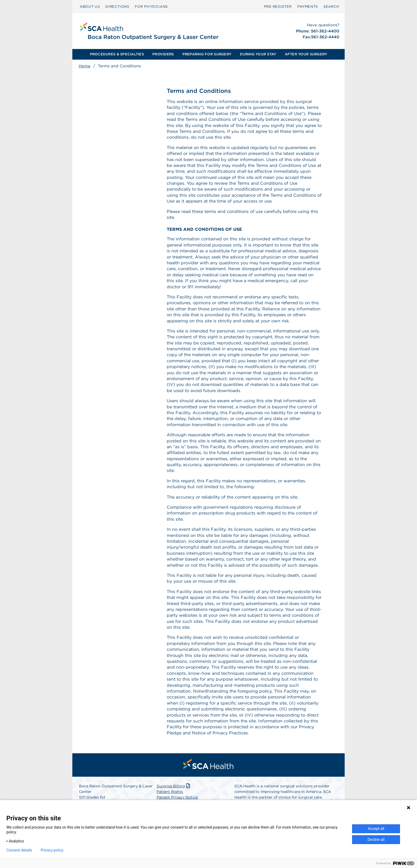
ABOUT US (90, 7)
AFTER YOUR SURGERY (306, 54)
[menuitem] (90, 7)
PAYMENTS (308, 7)
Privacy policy (52, 850)
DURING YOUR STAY (258, 54)
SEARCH (331, 7)
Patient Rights (170, 792)
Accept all (376, 829)
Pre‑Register (278, 7)
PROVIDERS (163, 54)
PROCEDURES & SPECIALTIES (117, 54)
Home (85, 66)
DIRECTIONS (117, 7)
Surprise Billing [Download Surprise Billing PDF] (174, 786)
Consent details (19, 850)
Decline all (376, 840)
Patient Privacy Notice (177, 797)
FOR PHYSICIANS (151, 7)
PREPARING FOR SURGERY (207, 54)
